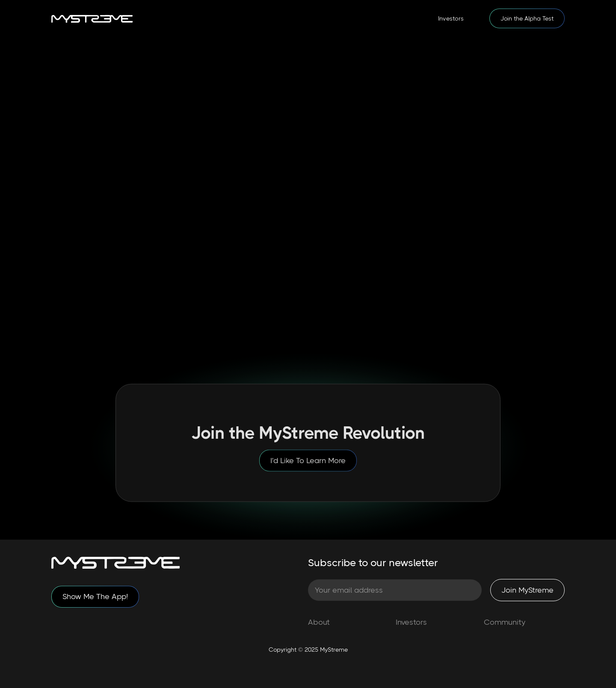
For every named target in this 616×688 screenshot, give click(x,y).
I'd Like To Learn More (308, 464)
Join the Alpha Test (527, 18)
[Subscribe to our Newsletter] (395, 590)
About (319, 622)
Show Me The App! (95, 596)
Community (505, 622)
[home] (92, 18)
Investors (451, 18)
